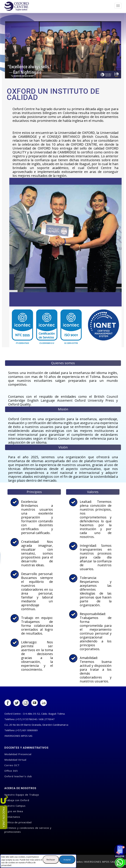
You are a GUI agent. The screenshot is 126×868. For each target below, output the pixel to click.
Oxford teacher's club (18, 776)
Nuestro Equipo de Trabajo (22, 795)
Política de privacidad (18, 822)
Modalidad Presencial (18, 754)
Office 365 (11, 771)
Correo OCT (12, 765)
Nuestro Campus (15, 806)
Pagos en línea (14, 811)
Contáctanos (12, 817)
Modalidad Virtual (15, 760)
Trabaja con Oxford (17, 800)
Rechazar (51, 860)
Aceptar (67, 860)
